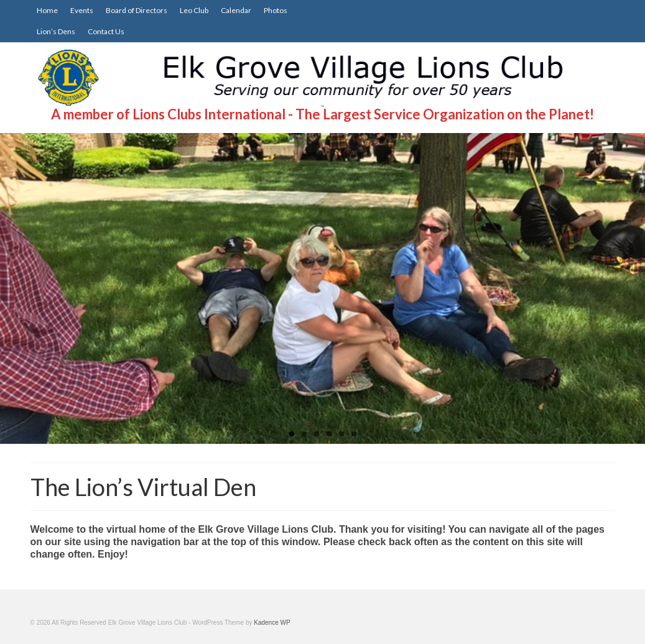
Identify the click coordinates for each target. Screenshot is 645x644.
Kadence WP (272, 623)
